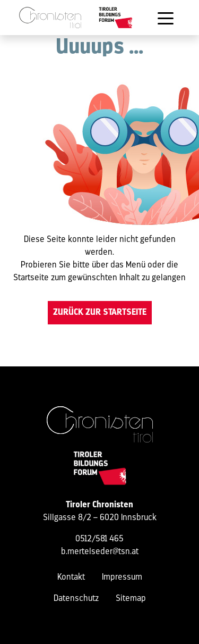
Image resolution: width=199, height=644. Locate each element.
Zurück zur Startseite (100, 313)
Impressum (122, 578)
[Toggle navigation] (166, 18)
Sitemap (131, 599)
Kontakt (71, 578)
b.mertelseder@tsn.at (100, 552)
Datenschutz (76, 599)
